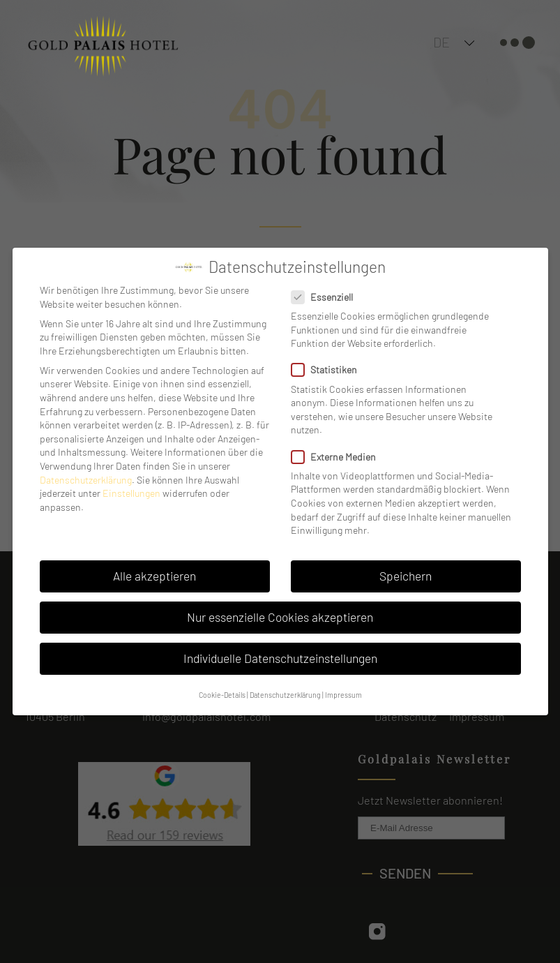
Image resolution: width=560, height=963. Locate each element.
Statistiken (328, 369)
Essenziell (326, 297)
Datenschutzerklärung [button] (285, 695)
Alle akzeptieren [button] (154, 576)
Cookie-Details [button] (222, 695)
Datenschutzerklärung (86, 480)
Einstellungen (131, 493)
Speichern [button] (406, 576)
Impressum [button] (343, 695)
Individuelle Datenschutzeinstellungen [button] (280, 658)
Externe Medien (338, 457)
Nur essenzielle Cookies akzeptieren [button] (280, 617)
